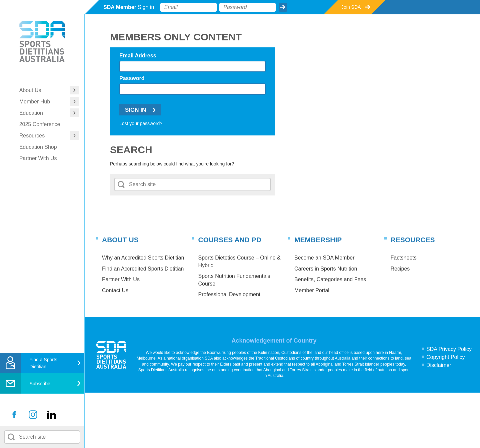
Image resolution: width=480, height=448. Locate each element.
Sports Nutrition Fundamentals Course (234, 280)
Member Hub (35, 102)
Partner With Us (38, 158)
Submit (283, 7)
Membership (318, 240)
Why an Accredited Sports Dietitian (143, 258)
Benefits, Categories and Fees (330, 279)
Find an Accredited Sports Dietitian (143, 269)
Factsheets (404, 258)
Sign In (135, 110)
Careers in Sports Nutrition (326, 269)
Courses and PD (230, 240)
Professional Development (229, 294)
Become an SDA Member (324, 258)
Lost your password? (141, 123)
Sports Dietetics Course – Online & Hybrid (239, 261)
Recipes (400, 269)
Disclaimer (439, 365)
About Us (30, 90)
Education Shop (38, 147)
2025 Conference (40, 124)
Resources (32, 136)
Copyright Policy (446, 357)
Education (31, 113)
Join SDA (351, 7)
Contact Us (115, 290)
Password (132, 78)
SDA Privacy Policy (449, 349)
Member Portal (312, 290)
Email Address (138, 56)
